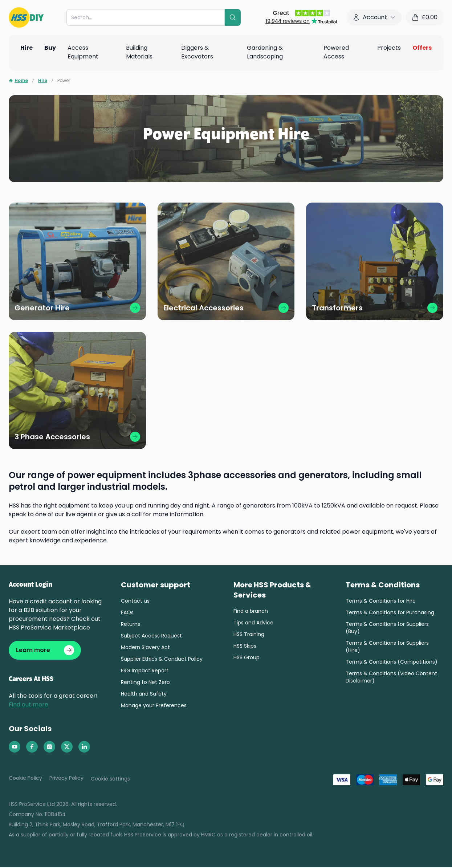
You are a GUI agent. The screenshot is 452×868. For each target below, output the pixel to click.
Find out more (28, 705)
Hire (43, 81)
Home (18, 81)
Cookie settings (110, 779)
